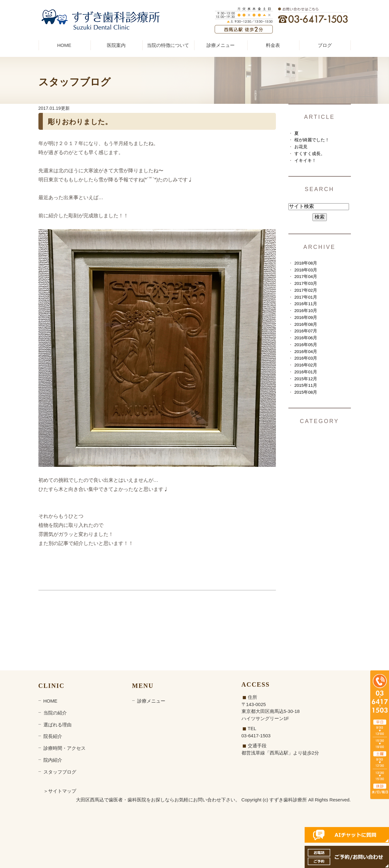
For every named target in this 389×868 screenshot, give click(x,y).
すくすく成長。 (310, 154)
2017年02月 (306, 290)
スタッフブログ (60, 772)
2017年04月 (306, 277)
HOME (64, 45)
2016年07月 (306, 331)
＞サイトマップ (60, 791)
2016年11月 (306, 304)
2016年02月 (306, 365)
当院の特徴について (168, 45)
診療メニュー (221, 45)
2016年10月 (306, 311)
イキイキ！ (305, 161)
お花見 (301, 147)
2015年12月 (306, 379)
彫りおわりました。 (80, 122)
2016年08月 (306, 324)
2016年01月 (306, 372)
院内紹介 (53, 760)
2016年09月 (306, 318)
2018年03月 (306, 270)
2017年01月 (306, 297)
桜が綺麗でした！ (312, 140)
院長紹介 (53, 736)
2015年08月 (306, 392)
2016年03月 (306, 358)
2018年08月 (306, 263)
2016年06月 (306, 338)
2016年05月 (306, 345)
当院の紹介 (55, 713)
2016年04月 (306, 352)
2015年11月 (306, 385)
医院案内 (116, 45)
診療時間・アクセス (65, 748)
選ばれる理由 (57, 725)
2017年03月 (306, 283)
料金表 (273, 45)
